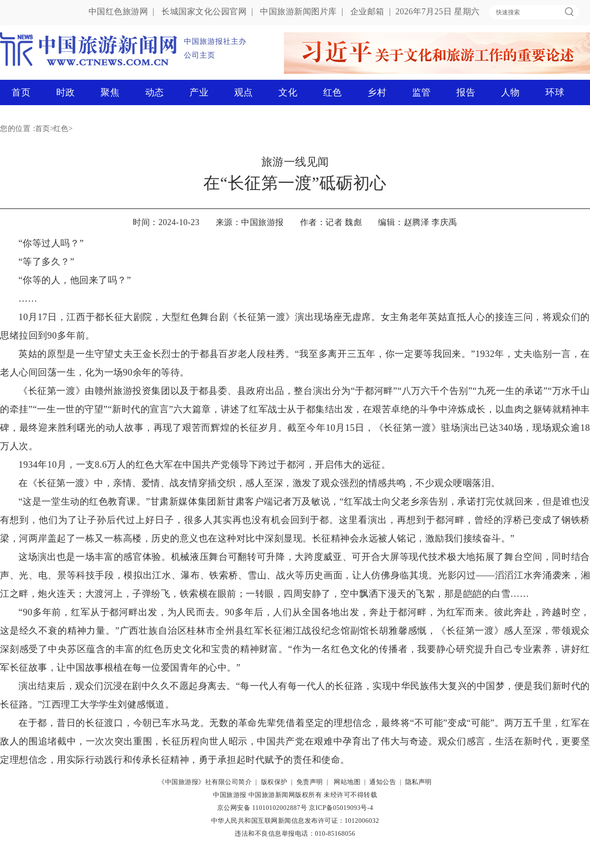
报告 (466, 92)
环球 (555, 92)
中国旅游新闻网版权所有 (285, 795)
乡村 (377, 92)
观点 (244, 92)
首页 (21, 92)
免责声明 (310, 782)
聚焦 (110, 92)
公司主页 (200, 55)
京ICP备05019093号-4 (341, 808)
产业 (199, 92)
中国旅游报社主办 (215, 41)
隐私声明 (419, 782)
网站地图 (347, 782)
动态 (155, 92)
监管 (422, 92)
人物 (510, 92)
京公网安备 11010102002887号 (262, 808)
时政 (66, 92)
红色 (333, 92)
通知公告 (383, 782)
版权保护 (274, 782)
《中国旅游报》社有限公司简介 (205, 782)
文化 (288, 92)
